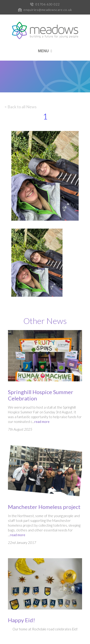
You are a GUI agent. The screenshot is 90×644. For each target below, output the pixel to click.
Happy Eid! (21, 620)
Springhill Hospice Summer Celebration (41, 395)
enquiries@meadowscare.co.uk (48, 10)
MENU (45, 51)
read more (42, 422)
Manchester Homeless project (44, 507)
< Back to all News (21, 107)
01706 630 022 (48, 4)
